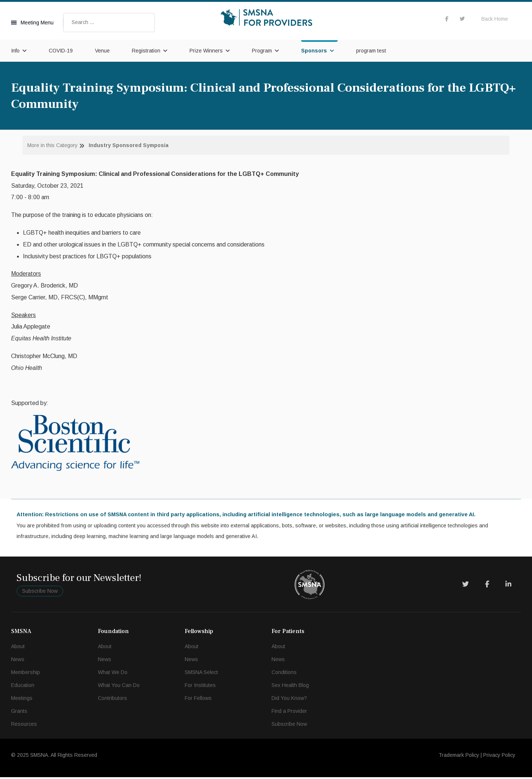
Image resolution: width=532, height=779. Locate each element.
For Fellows (198, 700)
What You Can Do (119, 687)
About (18, 648)
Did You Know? (289, 700)
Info (15, 51)
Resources (24, 726)
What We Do (113, 674)
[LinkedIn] (508, 586)
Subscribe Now (40, 592)
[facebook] (447, 19)
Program (262, 51)
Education (23, 687)
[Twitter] (465, 586)
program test (371, 51)
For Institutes (200, 687)
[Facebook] (487, 586)
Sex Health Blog (290, 687)
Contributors (112, 700)
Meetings (22, 700)
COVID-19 (61, 51)
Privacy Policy (499, 757)
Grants (19, 713)
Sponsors (314, 51)
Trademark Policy (459, 757)
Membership (25, 674)
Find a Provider (289, 713)
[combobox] (109, 23)
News (18, 661)
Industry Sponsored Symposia (129, 145)
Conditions (284, 674)
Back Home (495, 19)
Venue (102, 51)
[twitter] (462, 19)
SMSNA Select (201, 674)
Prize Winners (206, 51)
